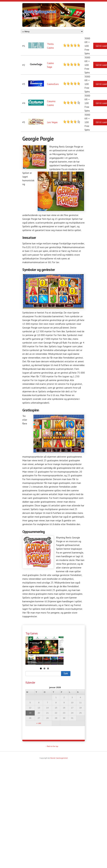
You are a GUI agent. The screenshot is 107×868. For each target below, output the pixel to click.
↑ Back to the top (52, 746)
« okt (39, 723)
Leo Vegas (52, 122)
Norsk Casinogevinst (40, 11)
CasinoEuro (53, 84)
